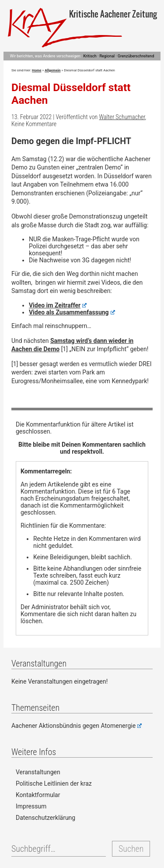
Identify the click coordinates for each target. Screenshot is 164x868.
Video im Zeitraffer (58, 305)
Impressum (31, 806)
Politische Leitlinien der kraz (54, 783)
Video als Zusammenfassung (72, 312)
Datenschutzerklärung (45, 818)
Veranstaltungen (38, 772)
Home (37, 70)
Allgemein (52, 70)
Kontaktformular (38, 795)
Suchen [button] (131, 849)
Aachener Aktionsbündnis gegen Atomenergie (77, 726)
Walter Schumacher (122, 117)
